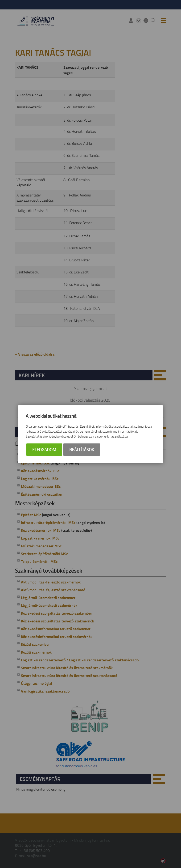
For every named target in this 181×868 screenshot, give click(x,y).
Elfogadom (44, 450)
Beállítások (82, 450)
